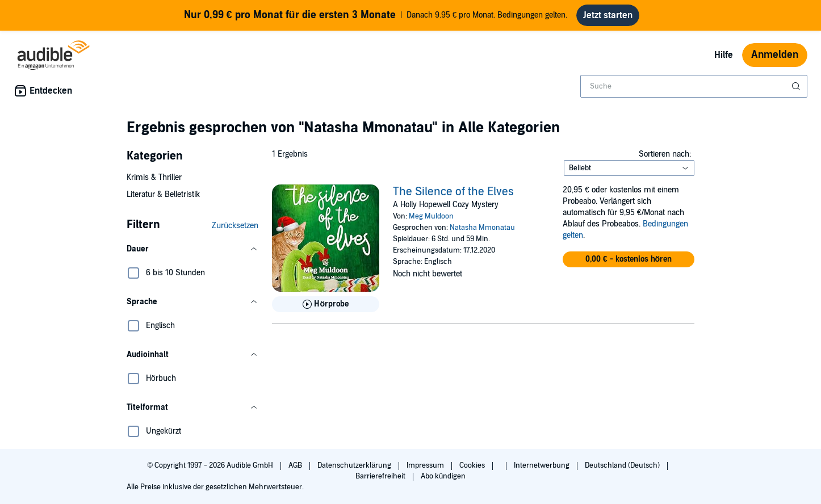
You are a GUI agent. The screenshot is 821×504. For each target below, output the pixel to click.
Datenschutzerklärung (355, 465)
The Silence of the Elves (453, 192)
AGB (296, 465)
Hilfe (724, 55)
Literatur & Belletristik (163, 194)
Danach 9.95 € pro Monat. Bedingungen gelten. (376, 15)
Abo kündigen (443, 476)
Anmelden (775, 55)
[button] (192, 249)
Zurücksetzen (235, 226)
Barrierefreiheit (381, 476)
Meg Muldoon (431, 216)
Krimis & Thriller (154, 177)
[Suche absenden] (797, 86)
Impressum (426, 465)
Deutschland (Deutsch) (623, 465)
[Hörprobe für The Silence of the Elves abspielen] (326, 304)
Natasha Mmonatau (482, 228)
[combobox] (694, 86)
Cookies (473, 465)
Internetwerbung (543, 465)
